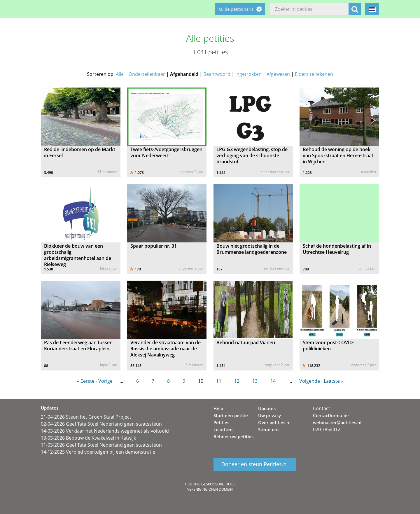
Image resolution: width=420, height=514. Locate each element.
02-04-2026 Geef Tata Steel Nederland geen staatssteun (101, 424)
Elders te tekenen (314, 74)
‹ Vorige (104, 381)
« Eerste (86, 381)
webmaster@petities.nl (337, 422)
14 (273, 381)
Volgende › (311, 381)
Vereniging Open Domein (210, 489)
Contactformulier (331, 415)
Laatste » (334, 381)
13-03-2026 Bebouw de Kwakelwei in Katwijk (88, 438)
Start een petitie (231, 415)
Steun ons (269, 429)
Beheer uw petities (233, 436)
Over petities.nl (274, 422)
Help (218, 408)
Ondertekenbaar (147, 74)
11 (219, 381)
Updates (267, 408)
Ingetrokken (249, 74)
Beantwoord (217, 74)
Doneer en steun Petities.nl (255, 464)
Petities (221, 422)
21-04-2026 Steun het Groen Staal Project (86, 417)
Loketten (223, 429)
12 (237, 381)
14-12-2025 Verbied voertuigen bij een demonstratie (98, 452)
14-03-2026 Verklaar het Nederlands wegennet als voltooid (105, 431)
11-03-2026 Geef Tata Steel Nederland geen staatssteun (101, 445)
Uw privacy (269, 415)
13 (255, 381)
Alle (120, 74)
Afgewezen (278, 74)
